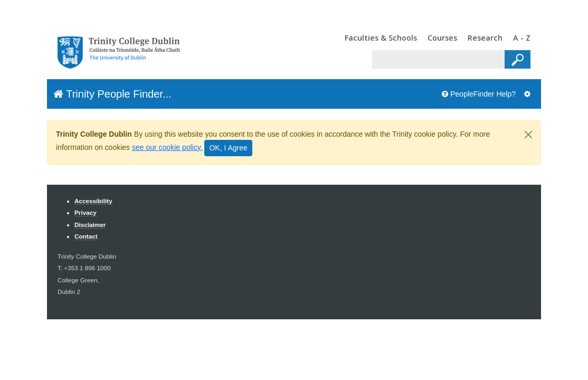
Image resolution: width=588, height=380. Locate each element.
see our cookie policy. (167, 147)
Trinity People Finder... (112, 94)
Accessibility (93, 201)
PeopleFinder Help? (479, 94)
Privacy (86, 212)
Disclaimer (90, 225)
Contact (86, 236)
